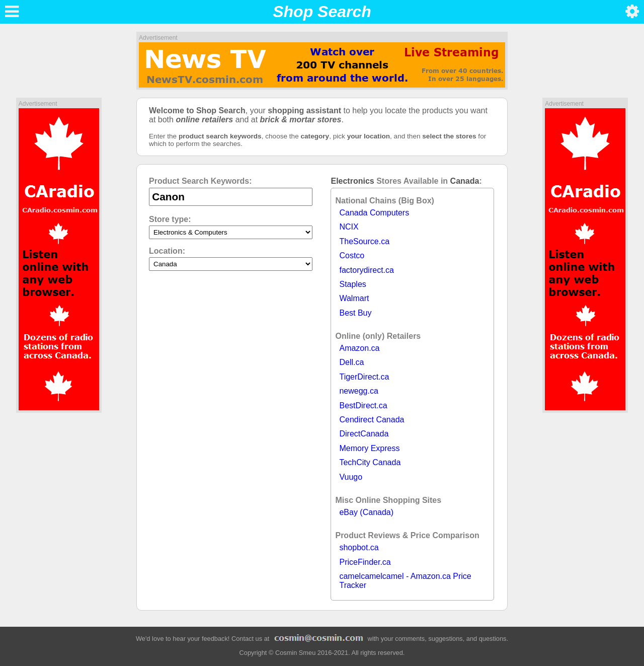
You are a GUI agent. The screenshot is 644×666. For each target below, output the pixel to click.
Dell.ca (351, 362)
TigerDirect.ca (364, 377)
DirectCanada (364, 434)
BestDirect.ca (363, 405)
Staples (352, 284)
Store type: (170, 219)
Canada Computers (374, 213)
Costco (352, 255)
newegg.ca (358, 391)
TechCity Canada (370, 462)
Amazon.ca (359, 348)
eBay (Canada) (366, 512)
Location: (167, 251)
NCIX (349, 227)
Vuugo (351, 477)
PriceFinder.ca (365, 562)
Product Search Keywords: (200, 181)
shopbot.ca (359, 547)
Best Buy (355, 313)
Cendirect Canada (372, 420)
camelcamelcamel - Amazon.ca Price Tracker (405, 581)
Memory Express (369, 448)
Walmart (354, 298)
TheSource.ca (364, 241)
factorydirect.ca (366, 270)
